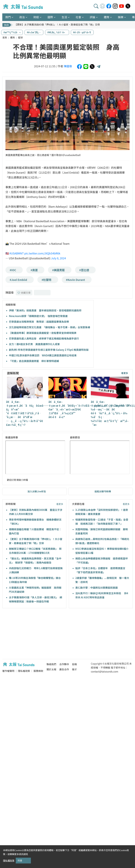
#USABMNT (17, 253)
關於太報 (51, 669)
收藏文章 (24, 293)
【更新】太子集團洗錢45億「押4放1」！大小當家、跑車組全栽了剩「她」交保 (57, 25)
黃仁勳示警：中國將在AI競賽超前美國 (97, 588)
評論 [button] (92, 17)
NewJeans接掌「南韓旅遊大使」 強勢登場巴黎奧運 (38, 316)
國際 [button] (50, 17)
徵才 (74, 669)
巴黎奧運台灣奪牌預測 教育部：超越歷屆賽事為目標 (39, 322)
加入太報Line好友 (37, 491)
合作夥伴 (64, 664)
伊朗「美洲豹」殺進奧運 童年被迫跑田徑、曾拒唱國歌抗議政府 (45, 310)
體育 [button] (107, 17)
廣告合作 (64, 669)
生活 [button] (64, 17)
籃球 (20, 37)
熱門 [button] (8, 17)
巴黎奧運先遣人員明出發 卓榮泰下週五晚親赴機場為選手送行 (44, 338)
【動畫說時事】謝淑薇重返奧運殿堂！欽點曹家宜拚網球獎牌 (43, 333)
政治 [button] (22, 17)
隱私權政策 (24, 671)
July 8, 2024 (58, 258)
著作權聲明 (8, 671)
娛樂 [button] (121, 17)
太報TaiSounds (23, 7)
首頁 (5, 37)
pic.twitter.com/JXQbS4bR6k (42, 253)
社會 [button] (78, 17)
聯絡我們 (51, 664)
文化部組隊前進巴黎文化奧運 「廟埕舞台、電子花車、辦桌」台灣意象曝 (49, 327)
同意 (20, 860)
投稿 (74, 664)
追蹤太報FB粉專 (103, 491)
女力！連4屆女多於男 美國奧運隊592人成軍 (34, 344)
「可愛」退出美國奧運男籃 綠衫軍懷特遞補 (34, 361)
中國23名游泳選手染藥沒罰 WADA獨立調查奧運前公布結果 (43, 355)
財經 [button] (36, 17)
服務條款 (38, 671)
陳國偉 (68, 66)
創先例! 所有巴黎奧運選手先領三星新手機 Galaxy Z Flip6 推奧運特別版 (49, 350)
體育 (13, 37)
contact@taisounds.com (104, 671)
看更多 (125, 373)
